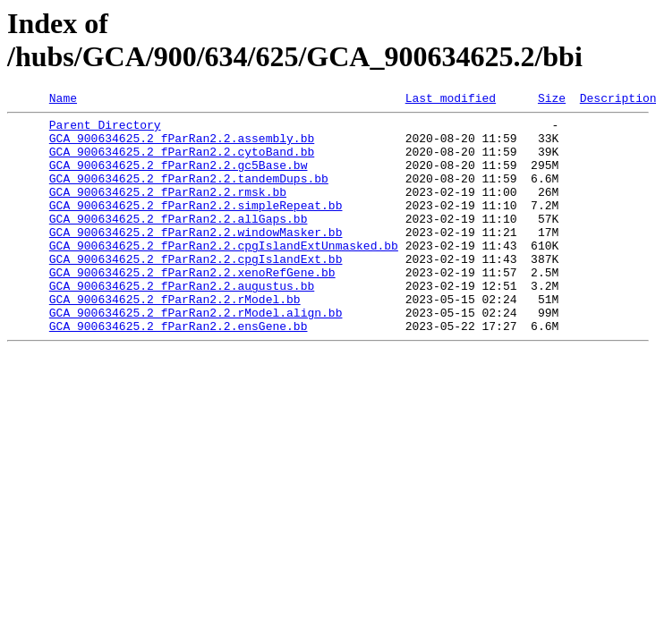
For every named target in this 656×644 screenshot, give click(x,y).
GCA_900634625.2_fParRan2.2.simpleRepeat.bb (196, 226)
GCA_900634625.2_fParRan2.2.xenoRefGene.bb (192, 307)
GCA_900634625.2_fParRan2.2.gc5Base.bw (179, 178)
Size (552, 100)
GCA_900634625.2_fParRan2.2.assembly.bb (182, 146)
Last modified (451, 100)
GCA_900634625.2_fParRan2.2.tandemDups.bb (189, 194)
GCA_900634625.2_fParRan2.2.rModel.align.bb (196, 355)
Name (63, 100)
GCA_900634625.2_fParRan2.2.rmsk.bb (168, 210)
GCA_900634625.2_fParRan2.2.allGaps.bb (179, 242)
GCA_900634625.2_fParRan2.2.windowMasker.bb (196, 258)
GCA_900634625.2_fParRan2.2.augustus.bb (182, 323)
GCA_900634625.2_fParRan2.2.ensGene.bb (179, 371)
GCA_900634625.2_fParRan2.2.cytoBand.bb (182, 162)
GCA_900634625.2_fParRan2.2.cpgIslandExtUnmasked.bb (224, 275)
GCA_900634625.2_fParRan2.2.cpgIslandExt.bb (196, 291)
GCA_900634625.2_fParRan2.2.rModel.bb (175, 339)
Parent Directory (105, 130)
